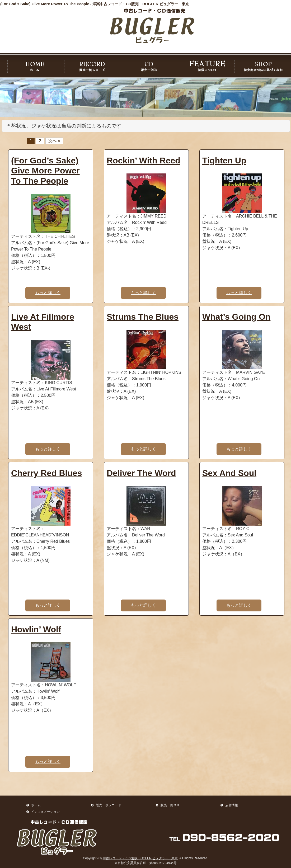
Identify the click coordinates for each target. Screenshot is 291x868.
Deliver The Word (141, 473)
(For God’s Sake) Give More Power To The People (45, 171)
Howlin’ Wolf (36, 629)
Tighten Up (224, 161)
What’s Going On (236, 317)
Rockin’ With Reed (144, 161)
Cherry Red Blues (47, 473)
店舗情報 (232, 805)
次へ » (54, 141)
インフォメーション (45, 812)
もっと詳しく (48, 293)
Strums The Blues (143, 317)
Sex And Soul (229, 473)
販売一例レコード (109, 805)
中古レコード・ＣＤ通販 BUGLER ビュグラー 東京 (140, 858)
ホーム (36, 805)
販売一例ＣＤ (170, 805)
